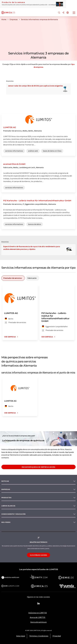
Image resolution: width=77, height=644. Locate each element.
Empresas (6, 489)
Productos (6, 498)
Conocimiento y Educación (14, 514)
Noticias (5, 481)
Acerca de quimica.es (39, 622)
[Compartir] (63, 13)
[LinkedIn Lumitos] (39, 603)
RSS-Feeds (6, 522)
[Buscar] (59, 13)
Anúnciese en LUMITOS (38, 613)
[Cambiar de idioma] (68, 13)
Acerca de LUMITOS (38, 617)
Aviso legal (21, 636)
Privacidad (57, 636)
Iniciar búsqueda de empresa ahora (38, 467)
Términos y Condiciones (39, 636)
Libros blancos (8, 506)
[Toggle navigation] (74, 13)
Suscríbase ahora (38, 555)
